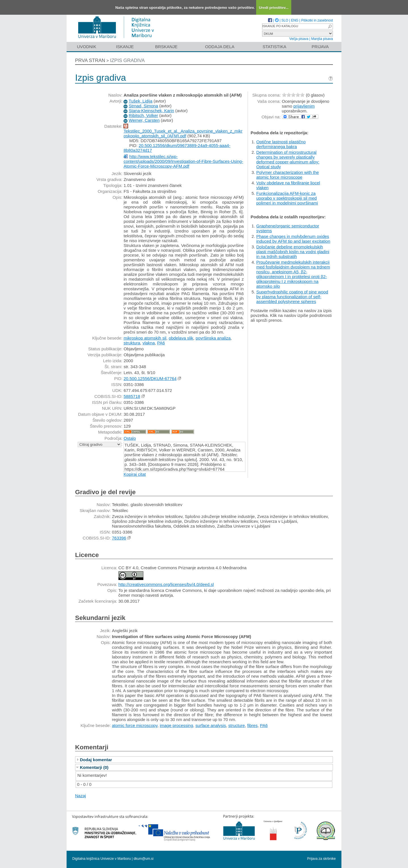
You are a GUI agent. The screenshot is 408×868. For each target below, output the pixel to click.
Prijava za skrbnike (321, 859)
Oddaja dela (220, 47)
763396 (119, 538)
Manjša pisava (322, 39)
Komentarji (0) (94, 767)
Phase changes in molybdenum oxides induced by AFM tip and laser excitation (293, 239)
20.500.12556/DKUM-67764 (150, 378)
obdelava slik (181, 338)
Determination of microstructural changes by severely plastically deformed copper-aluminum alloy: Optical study (288, 159)
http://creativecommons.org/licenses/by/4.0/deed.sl (166, 584)
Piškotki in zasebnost (317, 20)
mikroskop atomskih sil (145, 338)
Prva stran (90, 60)
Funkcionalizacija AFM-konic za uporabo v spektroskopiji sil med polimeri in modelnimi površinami (287, 198)
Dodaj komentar (96, 760)
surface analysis (211, 725)
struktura (132, 343)
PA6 (161, 343)
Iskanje (125, 47)
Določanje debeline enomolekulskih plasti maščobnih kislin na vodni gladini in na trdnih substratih (293, 252)
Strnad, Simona (143, 106)
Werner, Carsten (144, 120)
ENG (295, 20)
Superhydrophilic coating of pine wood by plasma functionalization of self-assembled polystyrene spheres (292, 297)
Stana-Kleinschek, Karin (151, 111)
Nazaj (80, 796)
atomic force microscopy (135, 725)
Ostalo (130, 438)
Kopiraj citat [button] (135, 474)
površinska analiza (213, 338)
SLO (285, 20)
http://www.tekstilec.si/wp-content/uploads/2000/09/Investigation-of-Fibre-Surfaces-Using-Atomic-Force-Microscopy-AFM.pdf (183, 161)
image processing (177, 725)
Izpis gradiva (127, 60)
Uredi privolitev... (274, 8)
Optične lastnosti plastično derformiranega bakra (281, 144)
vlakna (149, 343)
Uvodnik (86, 47)
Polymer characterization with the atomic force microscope (288, 175)
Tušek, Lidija (141, 101)
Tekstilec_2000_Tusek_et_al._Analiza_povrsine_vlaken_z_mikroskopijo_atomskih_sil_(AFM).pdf (183, 133)
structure (237, 725)
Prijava (320, 47)
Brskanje (166, 47)
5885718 (132, 396)
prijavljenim (304, 106)
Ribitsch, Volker (143, 115)
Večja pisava (299, 39)
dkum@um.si (144, 859)
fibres (252, 725)
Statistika (275, 47)
